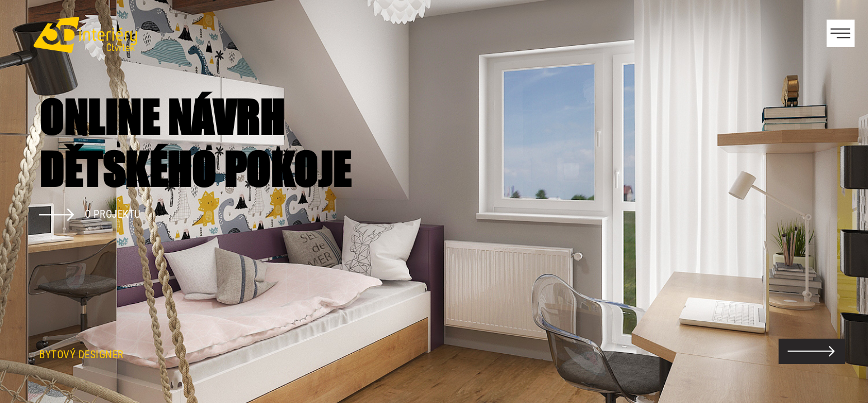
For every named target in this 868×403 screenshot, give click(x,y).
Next (840, 201)
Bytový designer (81, 355)
